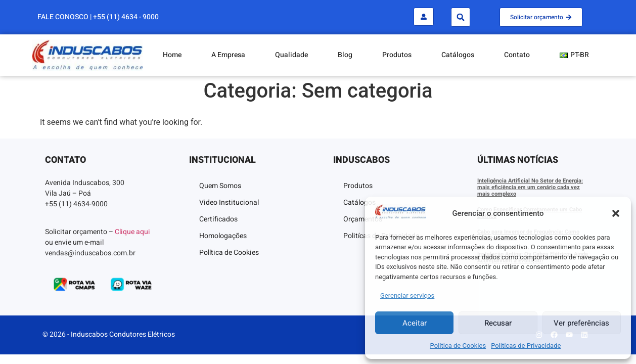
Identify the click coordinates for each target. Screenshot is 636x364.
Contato (517, 55)
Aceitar (415, 323)
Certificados (218, 219)
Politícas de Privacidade (526, 346)
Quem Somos (220, 186)
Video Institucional (229, 202)
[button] (616, 213)
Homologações (223, 236)
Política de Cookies (458, 346)
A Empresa (228, 55)
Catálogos (458, 55)
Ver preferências (581, 323)
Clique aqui (132, 232)
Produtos (397, 55)
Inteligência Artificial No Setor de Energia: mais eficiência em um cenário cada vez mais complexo (530, 187)
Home (172, 55)
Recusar (498, 323)
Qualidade (291, 55)
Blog (345, 55)
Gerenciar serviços (407, 295)
